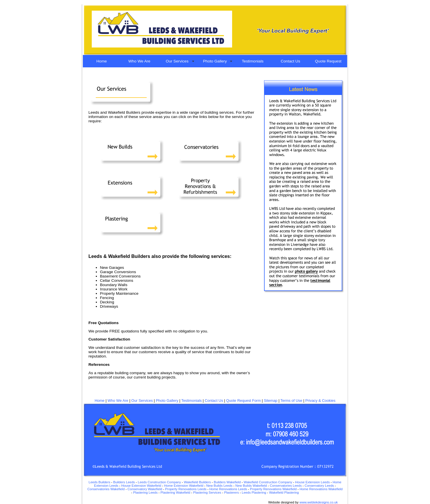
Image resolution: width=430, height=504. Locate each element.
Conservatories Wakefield (107, 489)
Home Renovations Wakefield (321, 489)
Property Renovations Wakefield (273, 489)
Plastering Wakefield (175, 492)
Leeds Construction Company (159, 482)
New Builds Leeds (219, 486)
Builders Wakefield (227, 482)
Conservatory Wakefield (145, 489)
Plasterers (231, 492)
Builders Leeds (124, 482)
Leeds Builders (99, 482)
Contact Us (291, 61)
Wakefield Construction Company (268, 482)
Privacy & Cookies (320, 401)
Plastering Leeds (145, 492)
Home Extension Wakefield (184, 486)
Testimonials (253, 61)
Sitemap (271, 401)
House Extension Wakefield (141, 486)
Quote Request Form (243, 401)
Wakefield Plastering (284, 492)
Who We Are (139, 61)
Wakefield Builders (197, 482)
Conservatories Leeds (286, 486)
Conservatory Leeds (319, 486)
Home (102, 61)
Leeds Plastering (254, 492)
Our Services (177, 61)
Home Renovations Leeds (228, 489)
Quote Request (328, 61)
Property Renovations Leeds (186, 489)
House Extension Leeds (312, 482)
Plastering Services (207, 492)
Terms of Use (291, 401)
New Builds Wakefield (251, 486)
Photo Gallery (215, 61)
